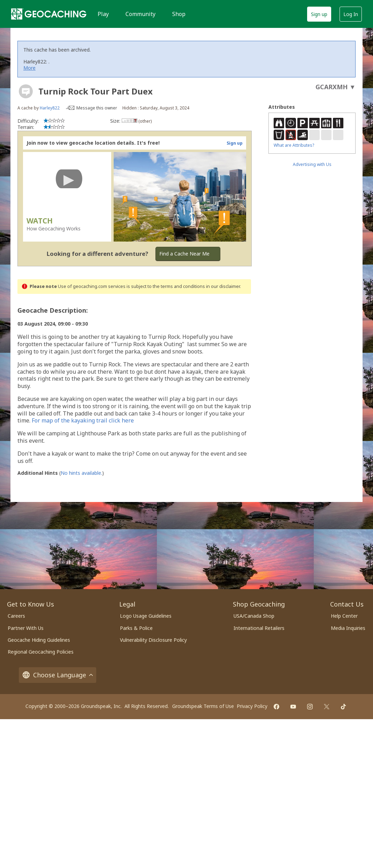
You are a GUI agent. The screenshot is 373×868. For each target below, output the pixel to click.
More (29, 68)
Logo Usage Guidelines (146, 616)
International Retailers (259, 628)
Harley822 (50, 108)
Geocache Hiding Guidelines (39, 640)
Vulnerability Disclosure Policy (153, 640)
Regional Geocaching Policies (41, 652)
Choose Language (58, 675)
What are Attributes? (294, 145)
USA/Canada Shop (254, 616)
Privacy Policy (252, 706)
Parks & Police (136, 628)
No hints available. (81, 473)
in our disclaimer (223, 286)
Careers (16, 616)
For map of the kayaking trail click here (83, 420)
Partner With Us (26, 628)
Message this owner (97, 108)
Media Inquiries (348, 628)
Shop (179, 14)
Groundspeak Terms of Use (203, 706)
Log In (351, 14)
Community (140, 14)
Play (103, 14)
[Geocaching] (49, 14)
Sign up (319, 14)
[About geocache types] (26, 91)
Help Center (344, 616)
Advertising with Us (312, 164)
